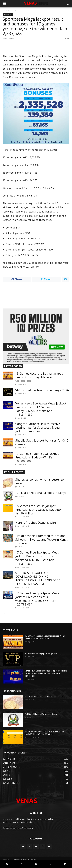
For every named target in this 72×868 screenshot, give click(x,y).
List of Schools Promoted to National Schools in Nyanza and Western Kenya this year (42, 539)
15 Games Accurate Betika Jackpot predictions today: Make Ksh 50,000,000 (39, 377)
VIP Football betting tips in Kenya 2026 (42, 390)
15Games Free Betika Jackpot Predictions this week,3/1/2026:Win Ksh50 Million (40, 510)
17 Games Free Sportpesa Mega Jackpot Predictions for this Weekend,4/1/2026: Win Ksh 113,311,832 (37, 558)
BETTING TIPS (15, 10)
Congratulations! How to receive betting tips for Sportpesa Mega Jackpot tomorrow (38, 427)
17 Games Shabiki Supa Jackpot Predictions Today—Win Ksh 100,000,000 (37, 457)
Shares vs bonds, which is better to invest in (40, 481)
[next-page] (9, 613)
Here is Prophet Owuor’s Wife (36, 522)
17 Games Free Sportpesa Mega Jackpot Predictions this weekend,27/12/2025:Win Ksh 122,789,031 (37, 599)
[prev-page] (4, 613)
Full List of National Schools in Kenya (41, 493)
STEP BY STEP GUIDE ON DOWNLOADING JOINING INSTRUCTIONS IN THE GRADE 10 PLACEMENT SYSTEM (38, 578)
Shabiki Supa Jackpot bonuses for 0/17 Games (42, 442)
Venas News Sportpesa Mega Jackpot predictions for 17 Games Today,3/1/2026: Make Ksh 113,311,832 (41, 409)
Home (5, 10)
